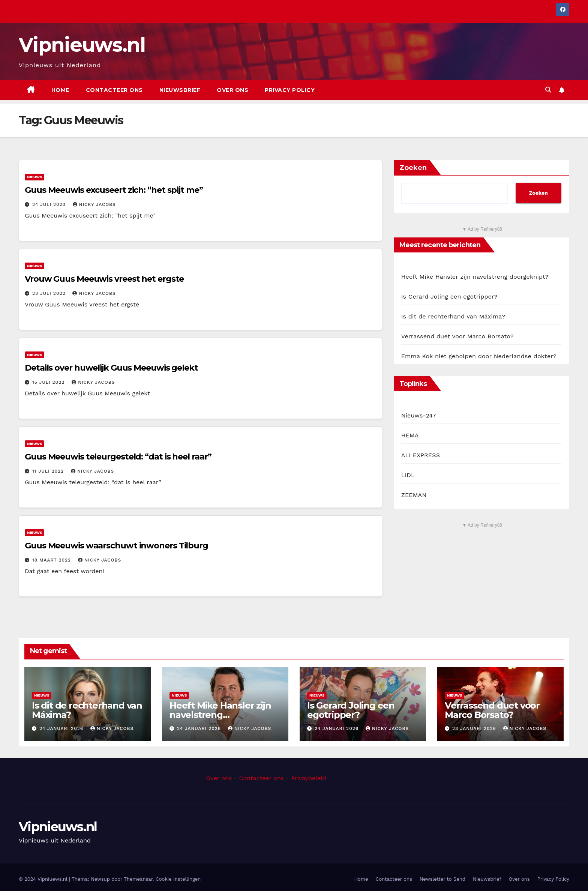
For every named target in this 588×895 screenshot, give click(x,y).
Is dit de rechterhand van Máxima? (453, 316)
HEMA (410, 435)
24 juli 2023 (50, 204)
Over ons (232, 90)
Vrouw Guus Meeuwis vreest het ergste (104, 279)
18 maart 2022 (52, 560)
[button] (548, 90)
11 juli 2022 (49, 471)
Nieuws (34, 177)
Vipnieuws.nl (82, 45)
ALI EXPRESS (421, 455)
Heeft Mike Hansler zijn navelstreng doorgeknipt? (475, 277)
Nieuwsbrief (180, 90)
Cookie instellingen (178, 879)
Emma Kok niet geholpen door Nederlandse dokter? (479, 356)
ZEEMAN (414, 495)
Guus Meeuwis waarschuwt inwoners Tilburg (116, 546)
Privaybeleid (308, 778)
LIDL (408, 475)
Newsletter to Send (442, 879)
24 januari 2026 (62, 728)
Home (60, 90)
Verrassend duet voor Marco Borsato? (457, 336)
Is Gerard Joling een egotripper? (449, 297)
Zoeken (413, 168)
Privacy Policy (290, 90)
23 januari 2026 (475, 728)
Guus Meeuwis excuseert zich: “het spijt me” (114, 190)
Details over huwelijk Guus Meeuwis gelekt (111, 368)
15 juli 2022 (49, 382)
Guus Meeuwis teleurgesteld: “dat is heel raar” (118, 457)
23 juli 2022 (50, 293)
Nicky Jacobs (94, 204)
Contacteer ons (114, 90)
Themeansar (138, 879)
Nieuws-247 (419, 415)
